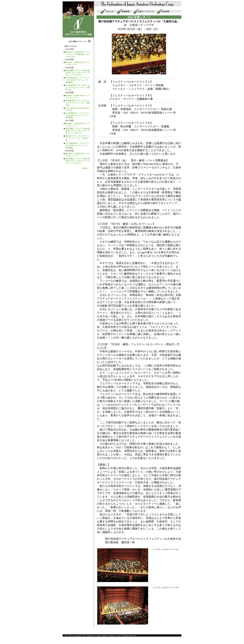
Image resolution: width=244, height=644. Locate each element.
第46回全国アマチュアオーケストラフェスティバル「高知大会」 (78, 103)
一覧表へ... (86, 168)
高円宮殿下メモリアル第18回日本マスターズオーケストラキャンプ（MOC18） (78, 131)
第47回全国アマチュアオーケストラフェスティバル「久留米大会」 (78, 87)
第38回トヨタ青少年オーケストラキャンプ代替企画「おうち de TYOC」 (78, 54)
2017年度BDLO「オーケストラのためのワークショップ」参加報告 (78, 145)
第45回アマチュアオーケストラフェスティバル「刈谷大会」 (78, 138)
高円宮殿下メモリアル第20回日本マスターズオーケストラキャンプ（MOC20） (78, 73)
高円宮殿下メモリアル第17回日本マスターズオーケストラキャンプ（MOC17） (78, 161)
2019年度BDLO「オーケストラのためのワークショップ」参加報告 (78, 80)
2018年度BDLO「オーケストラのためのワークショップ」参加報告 (78, 115)
